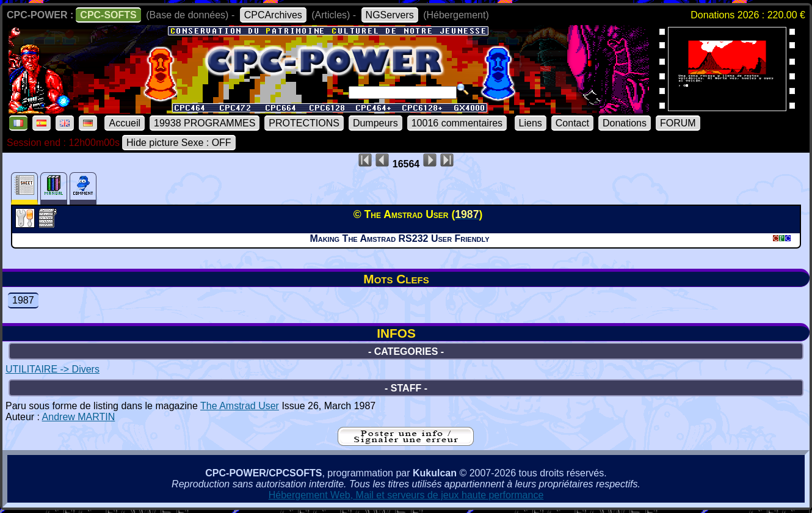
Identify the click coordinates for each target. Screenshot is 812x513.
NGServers (390, 15)
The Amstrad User (240, 406)
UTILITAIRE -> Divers (53, 369)
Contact (572, 123)
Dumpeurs (375, 123)
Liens (531, 123)
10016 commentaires (457, 123)
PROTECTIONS (304, 123)
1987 (23, 300)
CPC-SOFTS (108, 15)
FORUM (678, 123)
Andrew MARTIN (79, 417)
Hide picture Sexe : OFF (179, 143)
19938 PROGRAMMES (205, 123)
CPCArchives (273, 15)
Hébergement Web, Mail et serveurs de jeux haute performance (406, 495)
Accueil (125, 123)
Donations (625, 123)
